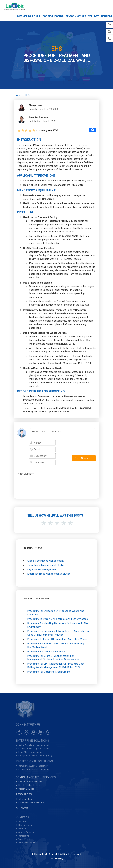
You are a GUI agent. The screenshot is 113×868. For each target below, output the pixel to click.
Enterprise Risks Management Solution (49, 574)
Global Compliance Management (46, 561)
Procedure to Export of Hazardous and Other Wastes (58, 619)
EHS (27, 95)
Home (18, 95)
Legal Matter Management (42, 569)
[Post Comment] (84, 458)
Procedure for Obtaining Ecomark (46, 652)
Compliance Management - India (46, 565)
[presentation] (81, 446)
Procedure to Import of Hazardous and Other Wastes (58, 639)
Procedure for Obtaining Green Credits (49, 672)
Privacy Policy (57, 859)
